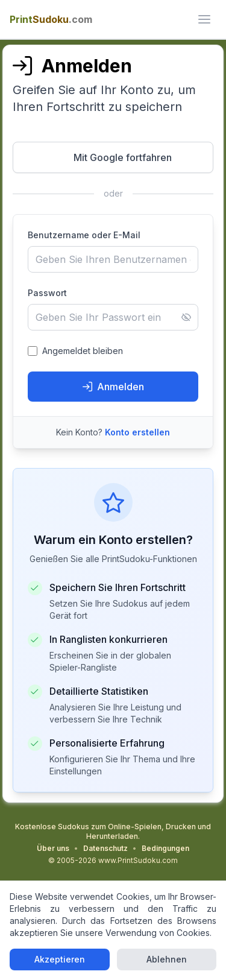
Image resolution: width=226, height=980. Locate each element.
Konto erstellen (137, 432)
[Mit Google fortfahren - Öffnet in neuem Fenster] (113, 157)
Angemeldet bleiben (83, 351)
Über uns (53, 848)
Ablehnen (167, 959)
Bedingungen (165, 848)
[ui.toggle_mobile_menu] (204, 19)
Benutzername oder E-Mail (84, 235)
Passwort (47, 293)
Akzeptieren (60, 959)
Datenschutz (105, 848)
